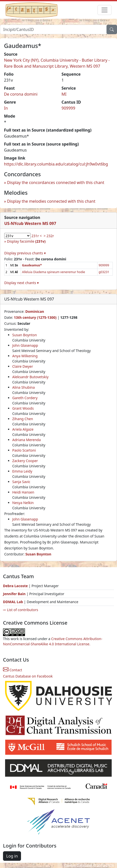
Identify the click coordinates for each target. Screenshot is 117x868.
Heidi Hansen (23, 492)
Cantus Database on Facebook (28, 676)
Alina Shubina (23, 387)
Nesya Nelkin (23, 503)
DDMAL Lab (13, 602)
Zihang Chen (23, 419)
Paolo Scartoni (24, 450)
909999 (68, 108)
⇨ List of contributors (20, 610)
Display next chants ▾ (21, 283)
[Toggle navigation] (104, 10)
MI (64, 94)
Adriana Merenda (26, 440)
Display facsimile (26, 241)
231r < (37, 236)
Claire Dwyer (23, 366)
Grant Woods (23, 408)
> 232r (49, 236)
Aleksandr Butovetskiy (30, 377)
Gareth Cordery (25, 398)
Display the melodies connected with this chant (51, 201)
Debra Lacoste (15, 586)
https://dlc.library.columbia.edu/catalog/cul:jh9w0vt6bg (56, 164)
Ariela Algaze (23, 429)
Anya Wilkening (25, 356)
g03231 (104, 272)
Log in (12, 856)
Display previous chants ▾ (25, 253)
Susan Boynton (24, 335)
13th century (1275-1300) (35, 317)
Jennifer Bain (15, 594)
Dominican (35, 311)
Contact (12, 670)
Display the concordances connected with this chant (56, 182)
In (6, 108)
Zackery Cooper (25, 461)
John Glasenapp (25, 345)
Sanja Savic (21, 482)
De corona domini (21, 94)
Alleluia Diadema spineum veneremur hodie (53, 272)
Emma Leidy (22, 471)
